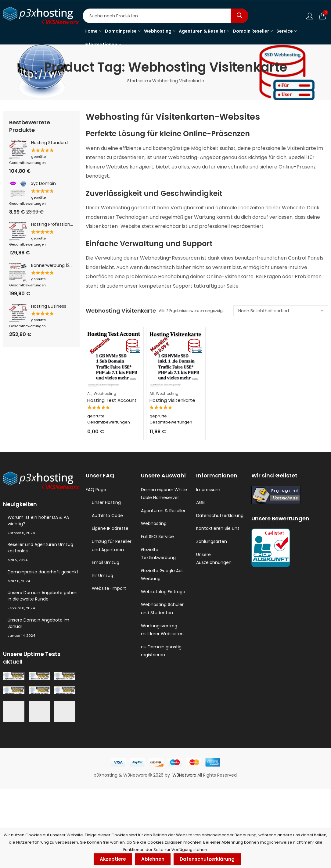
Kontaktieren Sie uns (218, 528)
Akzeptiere (113, 859)
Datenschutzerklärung (220, 515)
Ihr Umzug (103, 576)
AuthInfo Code (107, 515)
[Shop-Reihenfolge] (281, 311)
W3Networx (185, 801)
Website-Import (109, 588)
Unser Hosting (106, 502)
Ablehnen (153, 859)
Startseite (138, 81)
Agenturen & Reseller (163, 511)
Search (239, 16)
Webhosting (105, 393)
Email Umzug (106, 562)
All (89, 393)
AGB (200, 502)
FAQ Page (96, 490)
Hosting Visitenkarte (172, 395)
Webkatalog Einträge (163, 592)
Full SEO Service (157, 537)
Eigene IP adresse (110, 528)
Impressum (208, 490)
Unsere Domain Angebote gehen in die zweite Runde (43, 596)
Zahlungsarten (212, 541)
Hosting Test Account (112, 400)
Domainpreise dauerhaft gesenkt (43, 572)
